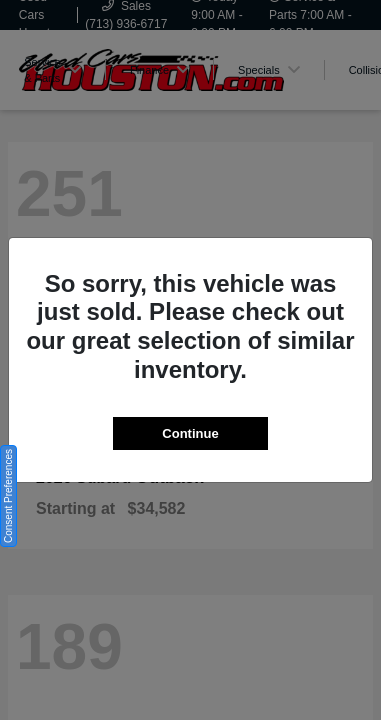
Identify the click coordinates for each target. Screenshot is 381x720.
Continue (190, 433)
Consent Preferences (8, 496)
